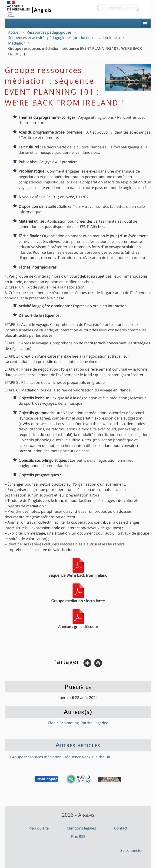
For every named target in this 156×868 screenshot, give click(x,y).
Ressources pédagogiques (49, 32)
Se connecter (132, 850)
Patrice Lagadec (94, 723)
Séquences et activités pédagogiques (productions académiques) (64, 38)
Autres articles (78, 745)
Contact (121, 828)
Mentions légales (81, 828)
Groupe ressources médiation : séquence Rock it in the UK (60, 757)
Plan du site (39, 828)
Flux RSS (78, 836)
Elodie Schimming (63, 723)
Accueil (14, 32)
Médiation (17, 43)
